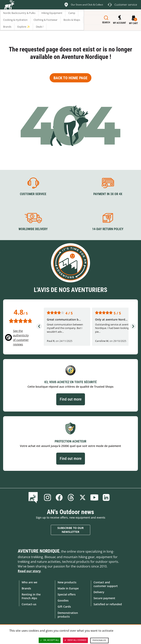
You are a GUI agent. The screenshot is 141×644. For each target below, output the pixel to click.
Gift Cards (64, 607)
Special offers (67, 594)
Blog (34, 497)
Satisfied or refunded (108, 604)
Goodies (63, 600)
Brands (26, 588)
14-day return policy (108, 229)
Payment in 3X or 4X (108, 194)
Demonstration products (68, 615)
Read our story (29, 571)
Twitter (83, 497)
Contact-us (29, 604)
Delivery (99, 592)
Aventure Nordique (39, 551)
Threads (71, 497)
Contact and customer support (106, 584)
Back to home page (70, 78)
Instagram (47, 497)
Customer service (33, 194)
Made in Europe (68, 588)
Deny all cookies (75, 640)
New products (67, 582)
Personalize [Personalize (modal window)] (99, 640)
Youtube (94, 497)
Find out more (71, 399)
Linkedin (106, 497)
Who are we (29, 582)
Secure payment (104, 598)
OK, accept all (50, 640)
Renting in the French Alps (31, 596)
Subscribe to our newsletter (70, 530)
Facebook (59, 497)
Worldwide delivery (33, 229)
